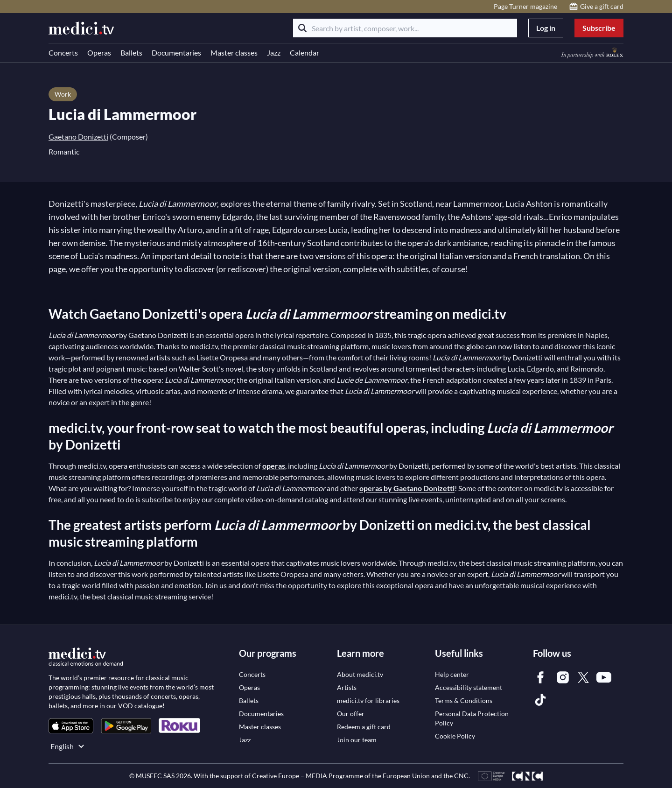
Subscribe (599, 28)
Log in (546, 28)
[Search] (302, 28)
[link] (71, 726)
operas (274, 466)
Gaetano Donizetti (78, 137)
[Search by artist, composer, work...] (405, 28)
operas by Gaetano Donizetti (407, 488)
